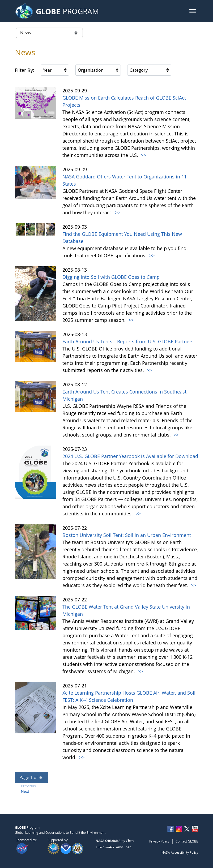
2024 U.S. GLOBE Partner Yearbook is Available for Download (130, 456)
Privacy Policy (159, 841)
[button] (193, 11)
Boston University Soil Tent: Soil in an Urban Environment (127, 535)
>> (143, 155)
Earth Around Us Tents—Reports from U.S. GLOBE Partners (128, 341)
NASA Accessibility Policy (180, 852)
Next (25, 791)
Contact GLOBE (187, 841)
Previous (29, 786)
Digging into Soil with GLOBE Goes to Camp (111, 277)
